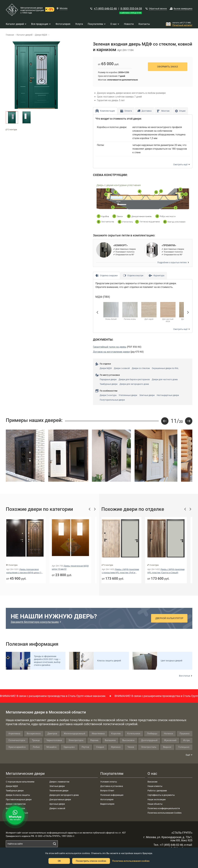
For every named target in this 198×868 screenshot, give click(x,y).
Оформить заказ (167, 67)
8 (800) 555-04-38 (131, 9)
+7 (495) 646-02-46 (105, 9)
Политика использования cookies (131, 861)
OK (59, 861)
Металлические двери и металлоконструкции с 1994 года (32, 10)
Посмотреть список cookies (91, 861)
